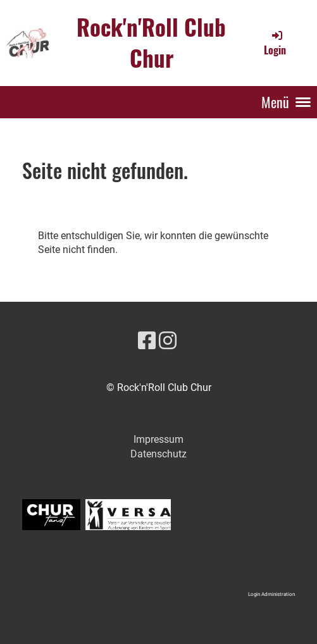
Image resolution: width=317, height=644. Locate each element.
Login (275, 43)
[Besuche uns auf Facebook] (147, 341)
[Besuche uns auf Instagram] (168, 341)
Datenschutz (158, 454)
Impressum (158, 439)
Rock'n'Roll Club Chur (151, 42)
